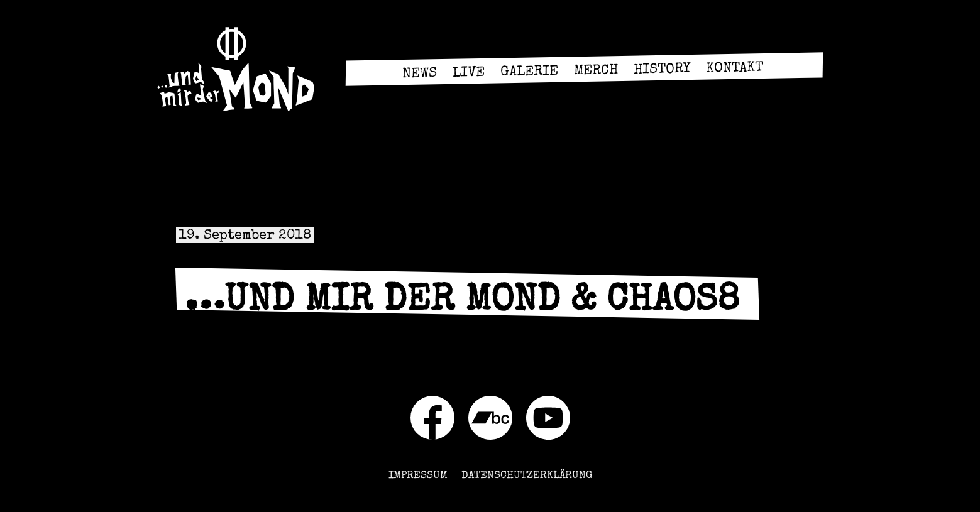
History (662, 70)
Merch (596, 71)
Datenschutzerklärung (527, 476)
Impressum (418, 476)
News (420, 74)
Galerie (529, 73)
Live (469, 74)
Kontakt (735, 69)
